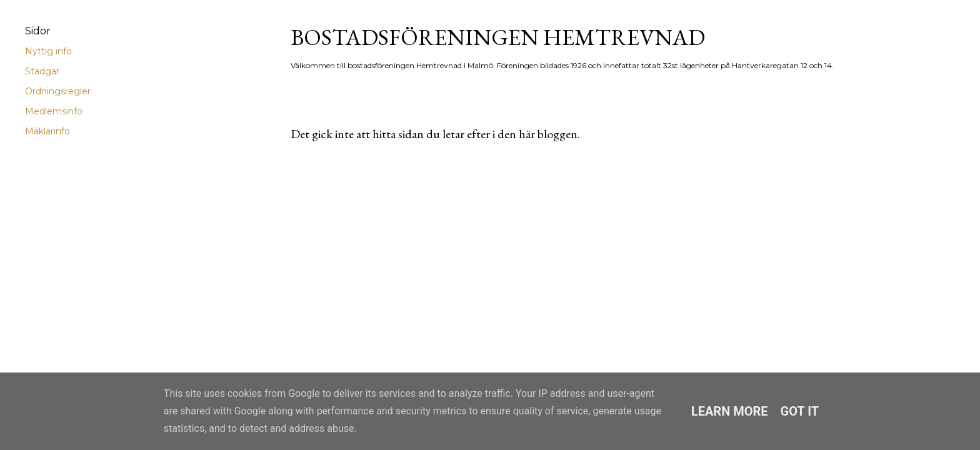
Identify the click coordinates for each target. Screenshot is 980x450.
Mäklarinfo (47, 131)
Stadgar (42, 71)
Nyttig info (48, 51)
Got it (800, 411)
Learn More (730, 411)
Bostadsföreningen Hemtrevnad (498, 37)
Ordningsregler (58, 91)
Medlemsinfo (54, 111)
